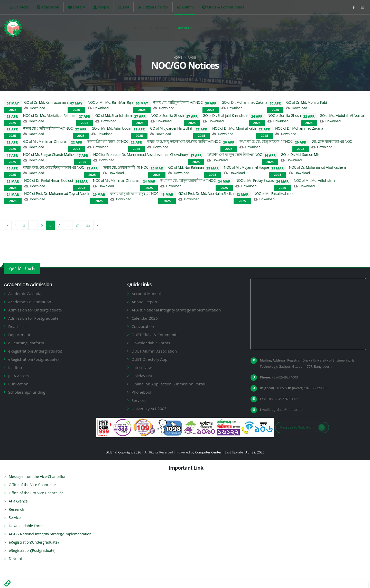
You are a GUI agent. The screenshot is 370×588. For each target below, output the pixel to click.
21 (78, 225)
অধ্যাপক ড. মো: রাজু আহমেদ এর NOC (266, 141)
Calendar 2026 (145, 318)
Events (311, 28)
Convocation (143, 326)
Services (139, 400)
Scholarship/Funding (27, 392)
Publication (286, 28)
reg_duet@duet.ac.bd (287, 410)
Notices (185, 28)
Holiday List (142, 376)
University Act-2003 (149, 409)
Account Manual (146, 293)
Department (19, 335)
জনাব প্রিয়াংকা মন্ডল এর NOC (108, 141)
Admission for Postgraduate (33, 318)
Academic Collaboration (30, 302)
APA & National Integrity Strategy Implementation (176, 310)
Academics (209, 28)
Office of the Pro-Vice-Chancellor (36, 493)
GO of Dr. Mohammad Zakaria (244, 102)
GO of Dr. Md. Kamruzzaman (46, 102)
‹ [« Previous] (8, 225)
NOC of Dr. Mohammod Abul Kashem (317, 167)
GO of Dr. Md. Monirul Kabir (307, 102)
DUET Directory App (149, 359)
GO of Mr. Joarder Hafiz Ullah (172, 128)
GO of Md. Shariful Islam (114, 115)
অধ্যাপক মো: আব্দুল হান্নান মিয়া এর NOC (234, 154)
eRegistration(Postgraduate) (33, 359)
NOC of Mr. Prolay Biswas (255, 180)
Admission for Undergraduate (35, 310)
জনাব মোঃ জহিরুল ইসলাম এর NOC (48, 128)
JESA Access (19, 376)
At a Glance (18, 501)
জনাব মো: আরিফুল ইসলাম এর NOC (178, 102)
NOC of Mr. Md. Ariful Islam (314, 180)
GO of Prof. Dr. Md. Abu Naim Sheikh (206, 193)
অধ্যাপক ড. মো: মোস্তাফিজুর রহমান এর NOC (54, 167)
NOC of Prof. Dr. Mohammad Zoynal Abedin (57, 193)
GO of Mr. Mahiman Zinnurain (46, 141)
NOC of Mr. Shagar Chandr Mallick (49, 154)
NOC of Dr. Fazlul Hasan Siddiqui (49, 180)
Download (38, 108)
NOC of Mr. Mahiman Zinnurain (117, 180)
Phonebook (142, 392)
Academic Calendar (26, 293)
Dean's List (18, 326)
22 (88, 225)
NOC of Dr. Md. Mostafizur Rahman (50, 115)
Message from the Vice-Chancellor (37, 476)
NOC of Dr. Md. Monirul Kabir (234, 128)
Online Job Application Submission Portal (168, 384)
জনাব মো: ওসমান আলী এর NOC (125, 167)
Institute (16, 367)
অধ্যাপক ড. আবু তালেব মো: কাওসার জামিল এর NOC (184, 141)
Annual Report (145, 302)
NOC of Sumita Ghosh (167, 115)
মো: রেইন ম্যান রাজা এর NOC (332, 141)
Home (137, 28)
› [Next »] (97, 225)
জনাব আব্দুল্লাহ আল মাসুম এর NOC (134, 193)
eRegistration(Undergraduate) (35, 351)
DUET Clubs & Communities (156, 335)
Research (16, 509)
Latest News (142, 367)
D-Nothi (15, 559)
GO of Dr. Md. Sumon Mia (300, 154)
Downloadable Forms (151, 343)
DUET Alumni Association (154, 351)
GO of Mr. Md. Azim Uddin (111, 128)
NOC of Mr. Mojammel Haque (246, 167)
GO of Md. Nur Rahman (186, 167)
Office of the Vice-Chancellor (32, 485)
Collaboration (338, 28)
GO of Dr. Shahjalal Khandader (226, 115)
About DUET (160, 28)
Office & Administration (247, 28)
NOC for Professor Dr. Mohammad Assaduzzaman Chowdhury (141, 154)
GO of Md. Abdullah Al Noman (342, 115)
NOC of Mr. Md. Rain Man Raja (110, 102)
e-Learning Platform (26, 343)
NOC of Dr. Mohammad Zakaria (299, 128)
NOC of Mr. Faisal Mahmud (274, 193)
